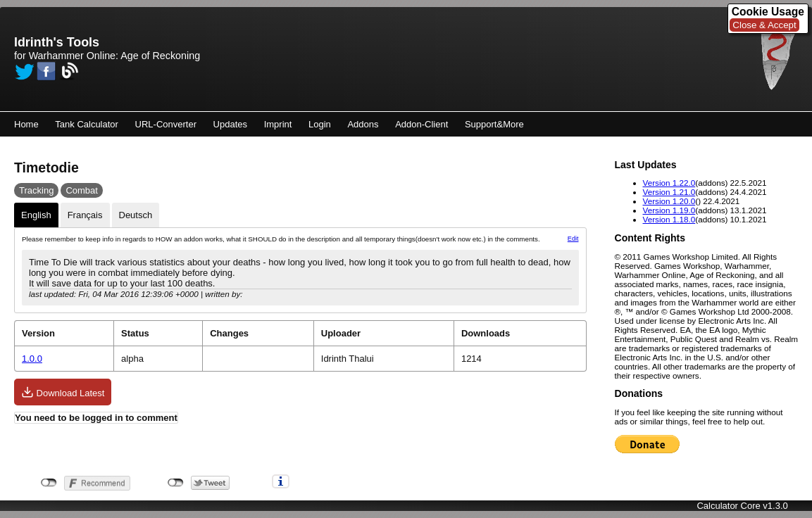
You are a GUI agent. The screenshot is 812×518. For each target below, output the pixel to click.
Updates (230, 124)
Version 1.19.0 (669, 210)
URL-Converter (166, 124)
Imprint (278, 124)
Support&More (494, 124)
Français (85, 215)
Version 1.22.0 (669, 183)
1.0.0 (32, 359)
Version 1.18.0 (669, 219)
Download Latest (63, 392)
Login (320, 124)
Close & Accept (764, 25)
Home (26, 124)
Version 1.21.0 (669, 192)
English (36, 215)
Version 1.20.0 (669, 201)
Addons (363, 124)
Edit (573, 239)
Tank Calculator (87, 124)
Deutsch (136, 215)
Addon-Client (421, 124)
